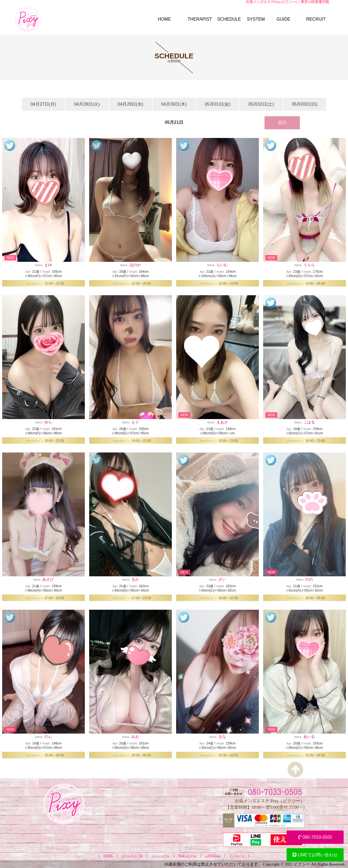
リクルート (237, 856)
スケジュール (161, 856)
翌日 (282, 123)
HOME (108, 856)
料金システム (187, 856)
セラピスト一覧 (132, 856)
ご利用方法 (213, 856)
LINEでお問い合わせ (315, 855)
